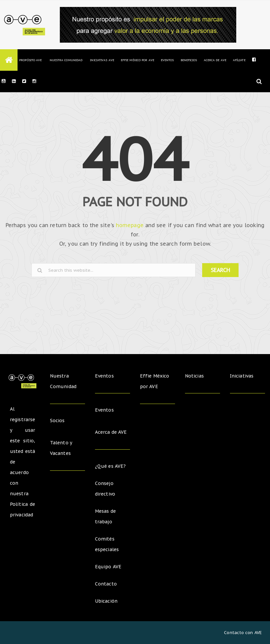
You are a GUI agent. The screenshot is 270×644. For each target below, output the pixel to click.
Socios (57, 421)
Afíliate (239, 60)
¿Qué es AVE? (110, 466)
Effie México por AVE (137, 60)
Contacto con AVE (243, 633)
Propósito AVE (30, 60)
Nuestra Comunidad (66, 60)
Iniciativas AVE (102, 60)
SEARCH (220, 270)
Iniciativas (242, 376)
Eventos (167, 60)
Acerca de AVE (215, 60)
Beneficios (189, 60)
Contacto (106, 584)
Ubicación (106, 601)
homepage (130, 225)
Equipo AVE (108, 567)
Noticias (194, 376)
